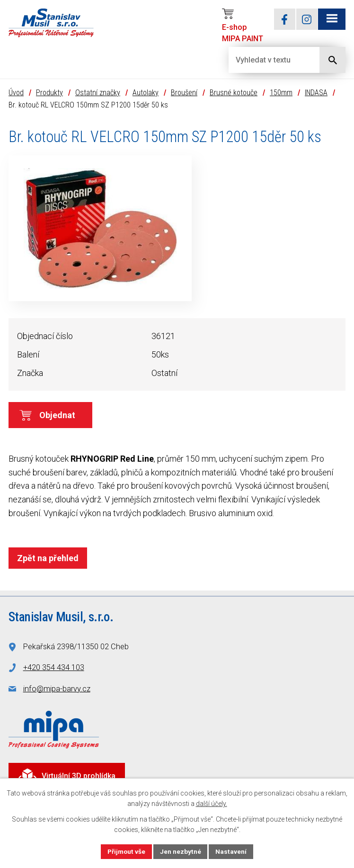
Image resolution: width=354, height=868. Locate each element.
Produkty (49, 94)
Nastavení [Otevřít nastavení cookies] (232, 851)
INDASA (316, 94)
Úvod (16, 94)
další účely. (212, 804)
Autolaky (146, 94)
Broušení (184, 94)
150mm (281, 94)
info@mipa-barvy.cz (57, 689)
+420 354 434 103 (54, 668)
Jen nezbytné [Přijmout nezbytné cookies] (181, 851)
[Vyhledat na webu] (266, 60)
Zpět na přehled (48, 559)
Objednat (57, 416)
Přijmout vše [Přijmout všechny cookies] (126, 851)
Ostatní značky (98, 94)
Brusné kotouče (234, 94)
